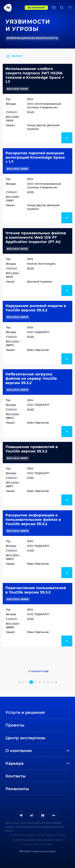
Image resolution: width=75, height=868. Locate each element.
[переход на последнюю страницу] (56, 682)
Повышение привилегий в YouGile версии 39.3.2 (32, 449)
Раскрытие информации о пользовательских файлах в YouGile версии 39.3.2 (33, 520)
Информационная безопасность (32, 38)
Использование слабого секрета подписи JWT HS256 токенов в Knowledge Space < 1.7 (35, 75)
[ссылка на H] (43, 815)
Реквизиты (17, 789)
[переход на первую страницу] (20, 682)
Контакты (16, 776)
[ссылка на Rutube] (32, 815)
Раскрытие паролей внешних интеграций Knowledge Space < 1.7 (35, 157)
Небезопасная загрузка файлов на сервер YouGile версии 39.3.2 (31, 378)
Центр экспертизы (25, 738)
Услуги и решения (25, 712)
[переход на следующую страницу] (52, 682)
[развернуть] (54, 751)
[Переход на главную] (12, 8)
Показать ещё (40, 671)
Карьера (14, 763)
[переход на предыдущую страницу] (23, 682)
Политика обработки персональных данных (37, 840)
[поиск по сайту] (62, 8)
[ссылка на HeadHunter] (54, 815)
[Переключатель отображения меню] (70, 8)
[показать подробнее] (67, 138)
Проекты (15, 725)
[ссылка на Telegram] (21, 815)
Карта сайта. (12, 822)
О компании (19, 751)
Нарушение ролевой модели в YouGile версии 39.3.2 (36, 308)
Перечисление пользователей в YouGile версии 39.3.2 (36, 590)
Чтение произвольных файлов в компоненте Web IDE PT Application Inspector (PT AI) (36, 237)
